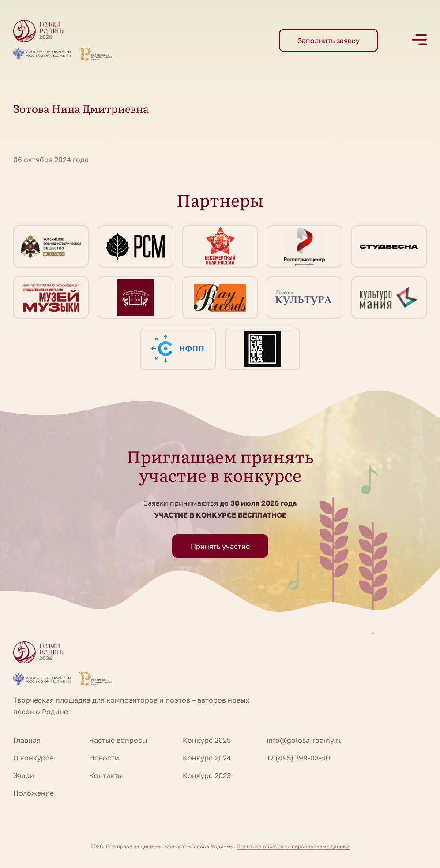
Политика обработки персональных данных (293, 846)
